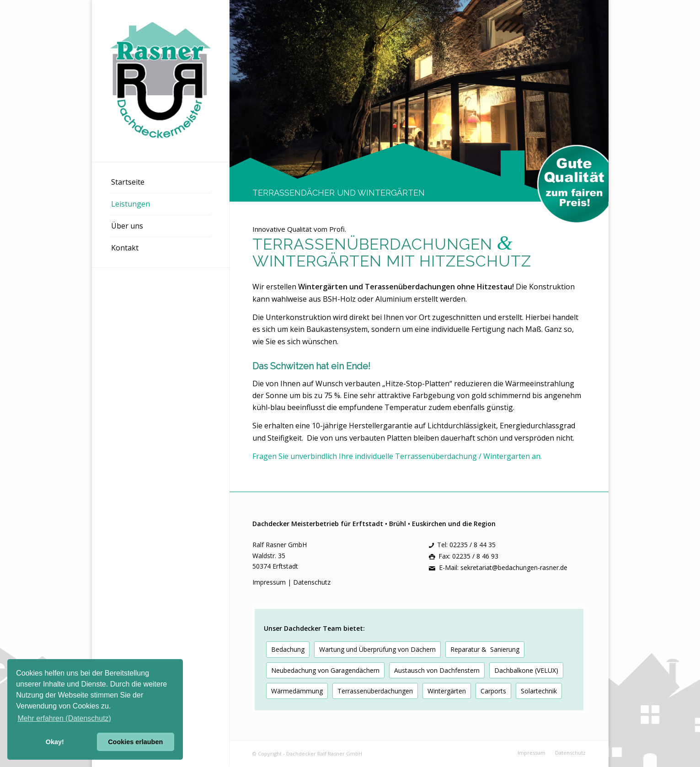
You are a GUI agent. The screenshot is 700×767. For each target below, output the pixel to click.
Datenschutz (312, 582)
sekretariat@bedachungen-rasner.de (514, 567)
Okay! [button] (55, 742)
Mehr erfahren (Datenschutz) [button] (64, 718)
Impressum (270, 582)
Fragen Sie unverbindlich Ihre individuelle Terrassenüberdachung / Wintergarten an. (397, 456)
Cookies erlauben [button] (135, 742)
